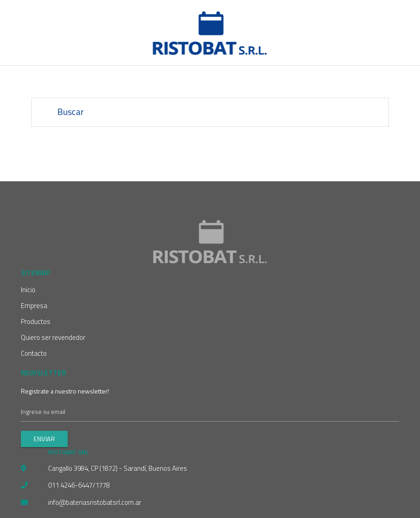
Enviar (44, 439)
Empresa (34, 306)
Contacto (34, 353)
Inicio (28, 290)
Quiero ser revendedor (53, 337)
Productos (36, 321)
